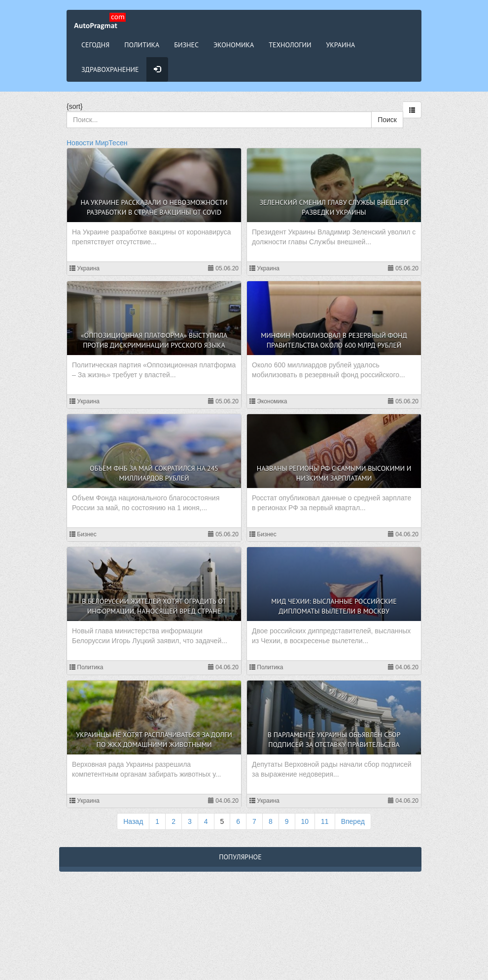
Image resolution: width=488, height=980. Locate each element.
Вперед (353, 821)
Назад (133, 821)
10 (305, 821)
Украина (341, 45)
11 (325, 821)
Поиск (387, 120)
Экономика (234, 45)
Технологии (290, 45)
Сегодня (95, 45)
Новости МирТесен (97, 143)
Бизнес (186, 45)
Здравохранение (110, 69)
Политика (142, 45)
